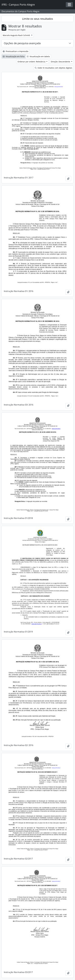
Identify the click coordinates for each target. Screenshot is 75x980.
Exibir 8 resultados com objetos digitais (53, 68)
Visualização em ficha (14, 56)
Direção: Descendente (61, 62)
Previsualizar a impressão (16, 51)
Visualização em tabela (38, 56)
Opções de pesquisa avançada (22, 43)
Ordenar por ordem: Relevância (32, 62)
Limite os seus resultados (38, 19)
